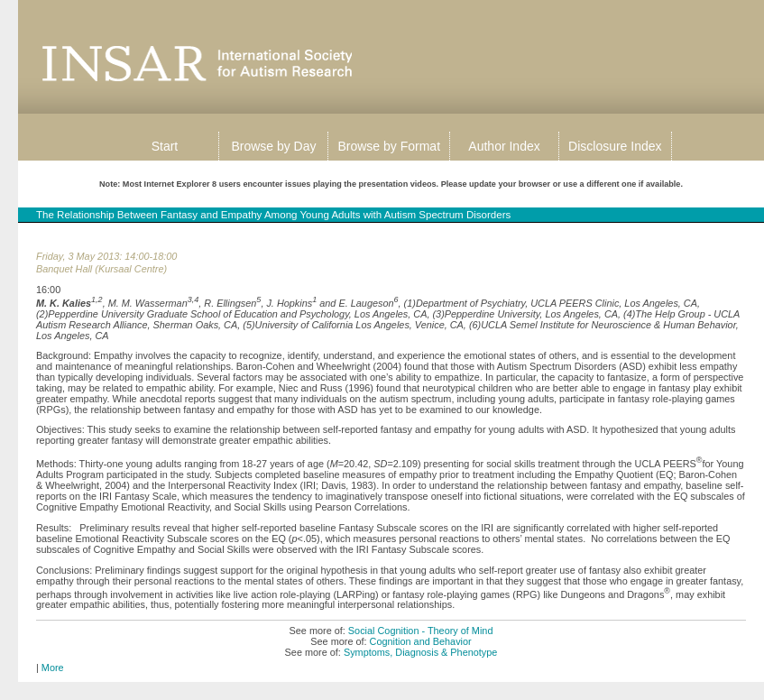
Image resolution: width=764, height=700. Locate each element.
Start (165, 146)
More (53, 668)
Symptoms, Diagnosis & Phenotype (420, 652)
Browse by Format (389, 146)
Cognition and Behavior (421, 641)
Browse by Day (273, 146)
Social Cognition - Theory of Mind (421, 631)
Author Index (504, 146)
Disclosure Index (615, 146)
